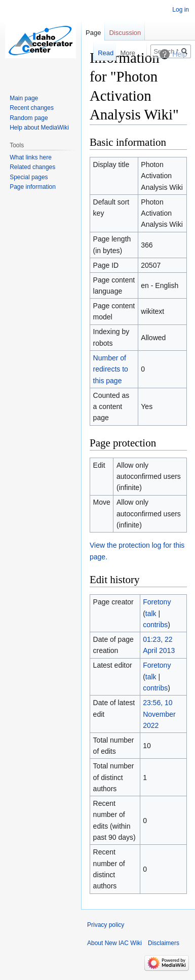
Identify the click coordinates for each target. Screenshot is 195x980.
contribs (155, 625)
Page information (33, 187)
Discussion (125, 33)
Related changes (32, 167)
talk (151, 614)
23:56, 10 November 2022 (159, 714)
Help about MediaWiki (39, 128)
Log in (181, 10)
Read (104, 53)
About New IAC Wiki (114, 943)
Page (93, 33)
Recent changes (32, 108)
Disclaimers (164, 943)
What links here (31, 157)
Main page (24, 98)
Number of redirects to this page (111, 369)
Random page (29, 118)
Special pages (29, 177)
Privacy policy (106, 925)
